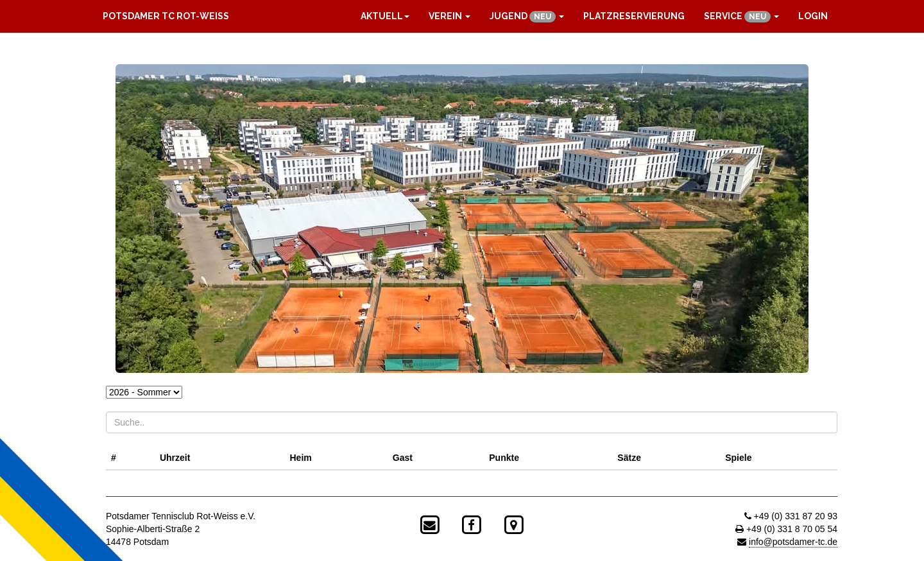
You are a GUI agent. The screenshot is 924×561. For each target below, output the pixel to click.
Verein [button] (449, 16)
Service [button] (741, 17)
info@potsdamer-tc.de (793, 542)
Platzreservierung (634, 16)
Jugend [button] (527, 17)
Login (813, 16)
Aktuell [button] (385, 16)
